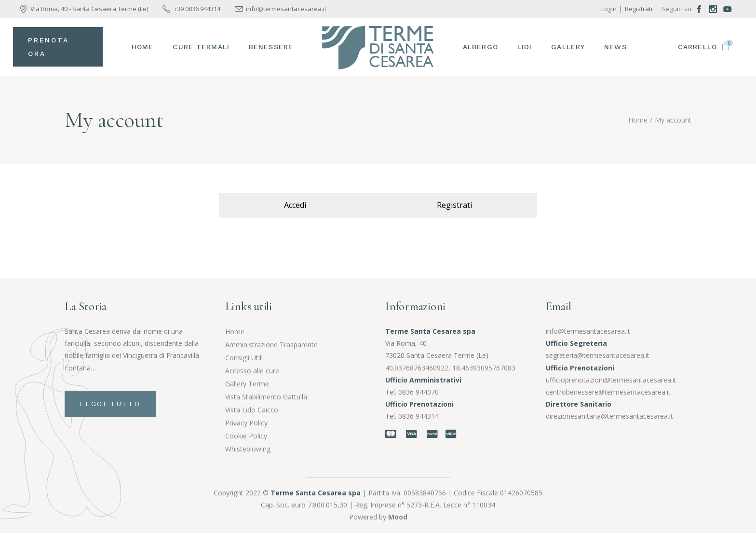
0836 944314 (418, 416)
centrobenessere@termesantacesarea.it (608, 392)
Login (609, 9)
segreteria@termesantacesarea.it (598, 355)
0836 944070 (418, 392)
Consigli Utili (244, 358)
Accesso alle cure (252, 371)
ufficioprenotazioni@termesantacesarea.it (611, 380)
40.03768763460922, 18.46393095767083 (450, 368)
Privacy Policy (246, 423)
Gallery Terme (247, 384)
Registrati (639, 9)
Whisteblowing (248, 449)
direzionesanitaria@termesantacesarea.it (609, 416)
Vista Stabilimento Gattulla (266, 397)
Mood (398, 517)
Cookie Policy (246, 436)
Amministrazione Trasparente (271, 345)
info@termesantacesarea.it (588, 331)
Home (235, 332)
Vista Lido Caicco (252, 410)
